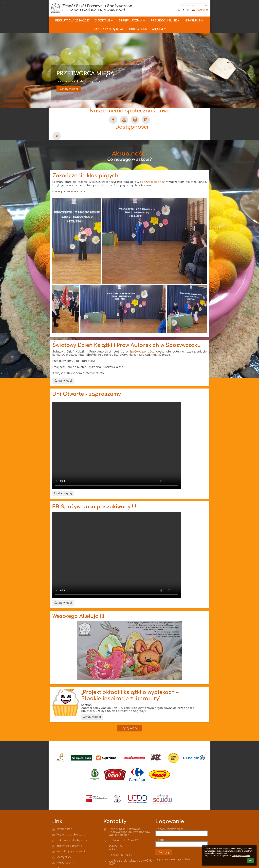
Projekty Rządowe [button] (108, 29)
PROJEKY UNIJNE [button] (166, 21)
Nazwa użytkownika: (169, 829)
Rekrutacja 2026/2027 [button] (72, 21)
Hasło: (160, 840)
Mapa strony (65, 863)
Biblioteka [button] (138, 29)
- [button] (184, 10)
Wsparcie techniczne (71, 835)
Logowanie (203, 10)
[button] (193, 10)
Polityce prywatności (241, 856)
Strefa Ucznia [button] (132, 21)
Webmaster (64, 829)
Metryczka (64, 857)
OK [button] (251, 861)
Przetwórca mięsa (85, 74)
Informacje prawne (69, 846)
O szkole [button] (104, 21)
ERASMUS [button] (195, 21)
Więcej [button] (159, 29)
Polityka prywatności (71, 851)
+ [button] (179, 10)
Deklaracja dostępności (73, 840)
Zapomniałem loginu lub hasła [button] (177, 859)
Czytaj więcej (69, 89)
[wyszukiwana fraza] (194, 6)
